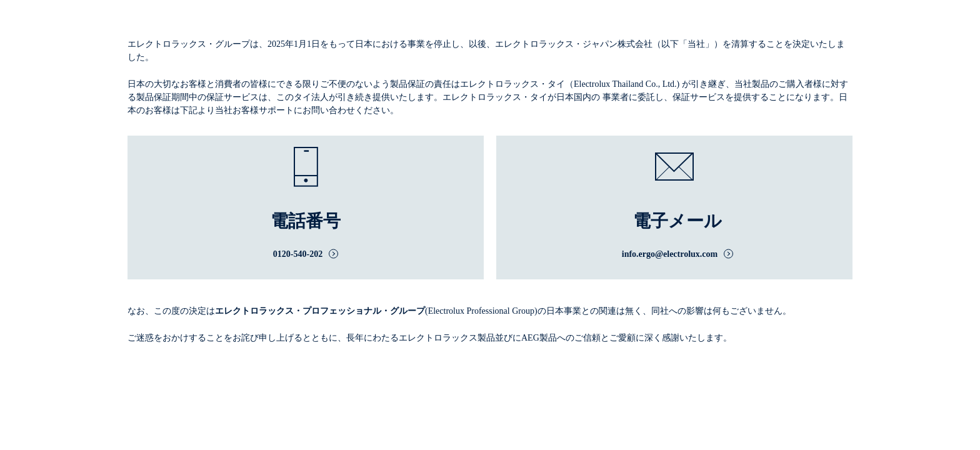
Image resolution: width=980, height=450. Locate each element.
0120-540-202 (298, 254)
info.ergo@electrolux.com (670, 254)
